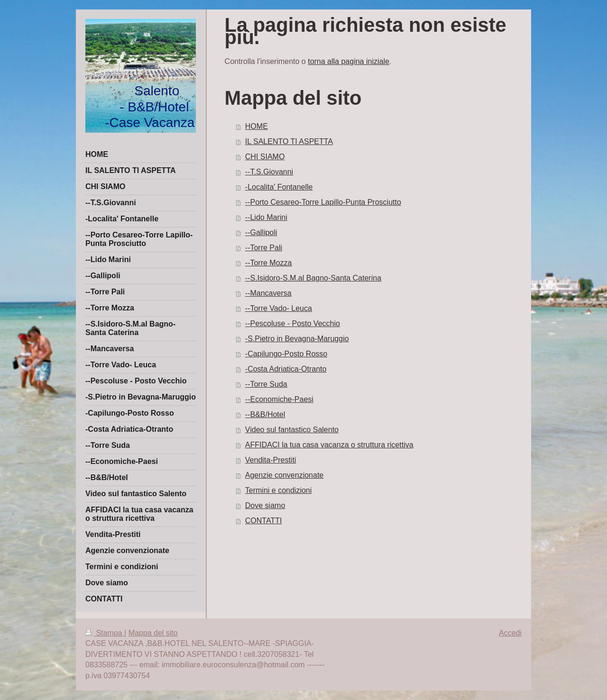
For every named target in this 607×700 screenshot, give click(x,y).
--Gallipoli (261, 232)
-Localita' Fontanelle (279, 187)
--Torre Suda (266, 384)
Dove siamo (265, 505)
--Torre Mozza (269, 263)
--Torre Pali (264, 248)
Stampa (105, 633)
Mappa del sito (153, 633)
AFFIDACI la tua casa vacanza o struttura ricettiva (329, 445)
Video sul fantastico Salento (292, 430)
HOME (257, 126)
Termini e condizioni (279, 490)
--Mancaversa (268, 293)
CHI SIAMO (265, 157)
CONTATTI (264, 521)
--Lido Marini (266, 217)
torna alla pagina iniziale (349, 61)
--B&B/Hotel (265, 414)
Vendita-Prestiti (271, 460)
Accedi (510, 633)
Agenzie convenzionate (284, 475)
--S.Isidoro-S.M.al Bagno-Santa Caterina (313, 278)
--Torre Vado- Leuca (279, 308)
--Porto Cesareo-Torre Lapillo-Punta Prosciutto (323, 202)
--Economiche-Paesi (279, 399)
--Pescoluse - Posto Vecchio (293, 323)
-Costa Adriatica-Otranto (286, 369)
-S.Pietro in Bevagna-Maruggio (297, 339)
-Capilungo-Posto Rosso (286, 354)
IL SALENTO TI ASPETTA (289, 141)
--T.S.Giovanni (269, 172)
